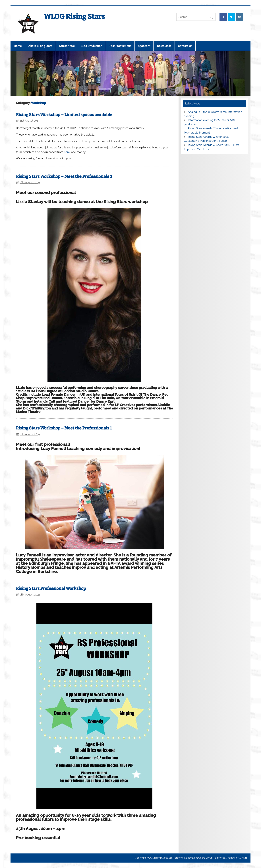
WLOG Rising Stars (74, 17)
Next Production (92, 46)
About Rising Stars (40, 46)
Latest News (67, 46)
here (67, 152)
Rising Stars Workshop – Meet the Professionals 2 (64, 176)
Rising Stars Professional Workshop (51, 589)
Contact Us (185, 46)
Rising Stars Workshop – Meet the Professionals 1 (64, 428)
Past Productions (120, 46)
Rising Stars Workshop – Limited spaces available (64, 115)
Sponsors (144, 46)
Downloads (164, 46)
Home (18, 46)
